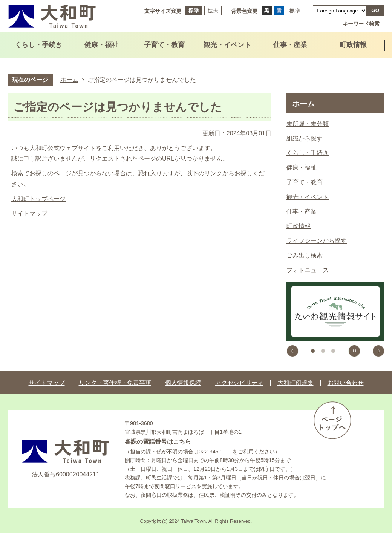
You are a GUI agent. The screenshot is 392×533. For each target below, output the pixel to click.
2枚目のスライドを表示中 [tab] (323, 351)
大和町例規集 (296, 383)
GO (375, 10)
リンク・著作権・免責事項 (115, 383)
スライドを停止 (354, 351)
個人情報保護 (183, 383)
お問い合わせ (346, 383)
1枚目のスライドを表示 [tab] (313, 351)
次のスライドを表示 (378, 351)
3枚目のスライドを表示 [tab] (333, 351)
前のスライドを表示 (292, 351)
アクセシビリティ (239, 383)
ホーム (69, 80)
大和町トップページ (38, 199)
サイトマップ (29, 214)
